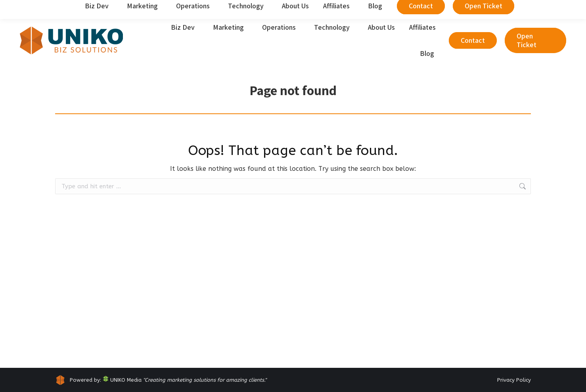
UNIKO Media (122, 380)
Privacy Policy (514, 380)
